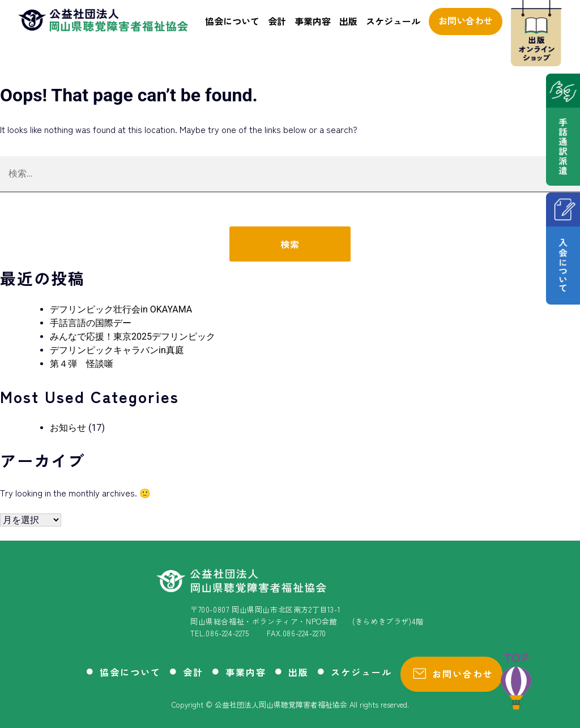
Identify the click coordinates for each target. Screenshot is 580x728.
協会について (232, 21)
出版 (348, 21)
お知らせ (68, 428)
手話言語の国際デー (91, 323)
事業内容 (313, 21)
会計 (277, 21)
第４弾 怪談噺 (82, 364)
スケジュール (393, 21)
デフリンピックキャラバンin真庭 (117, 350)
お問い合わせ (466, 20)
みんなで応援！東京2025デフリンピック (133, 337)
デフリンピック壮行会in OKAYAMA (121, 309)
